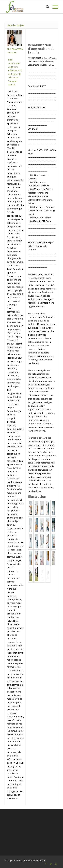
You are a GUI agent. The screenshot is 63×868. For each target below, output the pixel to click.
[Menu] (54, 7)
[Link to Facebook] (46, 864)
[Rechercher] (46, 7)
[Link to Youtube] (56, 864)
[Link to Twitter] (51, 864)
